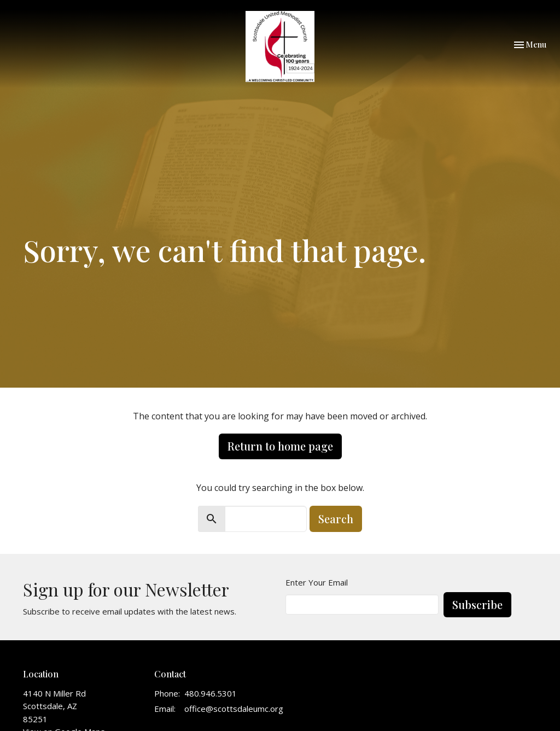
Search (336, 519)
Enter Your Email (317, 582)
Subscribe (477, 604)
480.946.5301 (211, 693)
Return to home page (280, 446)
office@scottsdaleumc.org (234, 709)
